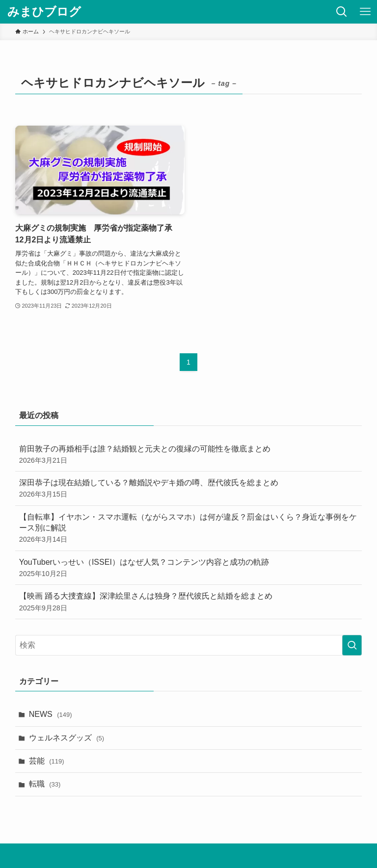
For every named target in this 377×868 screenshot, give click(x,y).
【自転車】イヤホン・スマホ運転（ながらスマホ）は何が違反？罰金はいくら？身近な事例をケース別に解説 (189, 529)
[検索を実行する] (352, 645)
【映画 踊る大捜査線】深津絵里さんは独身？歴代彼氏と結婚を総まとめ (189, 602)
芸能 (47, 761)
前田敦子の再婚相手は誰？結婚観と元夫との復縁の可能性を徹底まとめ (189, 455)
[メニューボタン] (365, 12)
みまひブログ (44, 12)
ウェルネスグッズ (67, 738)
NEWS (51, 714)
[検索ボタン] (342, 12)
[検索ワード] (189, 645)
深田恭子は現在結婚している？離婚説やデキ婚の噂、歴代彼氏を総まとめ (189, 489)
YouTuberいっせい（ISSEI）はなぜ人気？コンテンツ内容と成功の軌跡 (189, 568)
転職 (45, 784)
